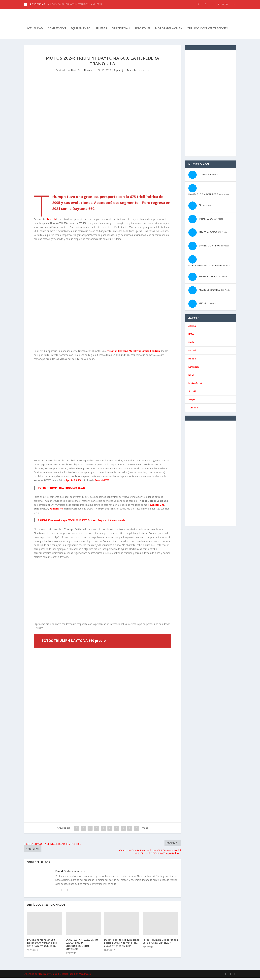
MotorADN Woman (169, 31)
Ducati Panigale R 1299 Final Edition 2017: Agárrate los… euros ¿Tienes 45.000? (122, 945)
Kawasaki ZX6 (156, 507)
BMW (191, 336)
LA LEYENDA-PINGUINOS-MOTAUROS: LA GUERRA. (75, 4)
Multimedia (120, 31)
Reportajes (142, 31)
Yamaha (193, 410)
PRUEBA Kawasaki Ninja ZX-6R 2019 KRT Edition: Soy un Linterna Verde (82, 522)
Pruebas (101, 31)
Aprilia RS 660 (74, 483)
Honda (192, 361)
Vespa (192, 402)
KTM (191, 377)
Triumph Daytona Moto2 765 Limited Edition (134, 353)
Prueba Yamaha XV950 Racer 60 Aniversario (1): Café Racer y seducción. (42, 945)
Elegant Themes (48, 976)
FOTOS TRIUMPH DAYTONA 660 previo (62, 490)
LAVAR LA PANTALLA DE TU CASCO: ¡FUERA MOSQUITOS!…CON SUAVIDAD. (82, 947)
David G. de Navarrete (83, 72)
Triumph (131, 72)
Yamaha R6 (56, 511)
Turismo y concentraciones (208, 31)
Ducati (192, 353)
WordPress (85, 976)
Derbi (191, 345)
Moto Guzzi (195, 385)
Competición (57, 31)
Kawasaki (194, 369)
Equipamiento (81, 31)
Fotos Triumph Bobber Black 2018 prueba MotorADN (160, 944)
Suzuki (192, 394)
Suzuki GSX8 (102, 483)
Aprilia (192, 328)
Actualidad (35, 31)
